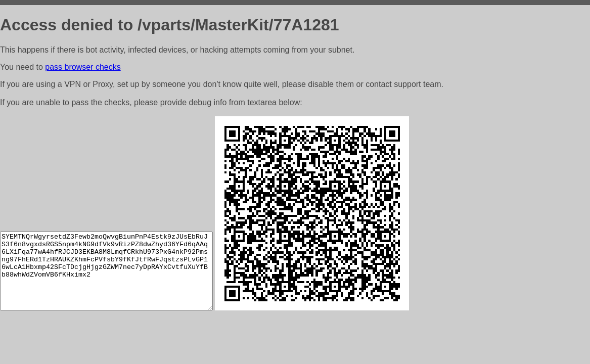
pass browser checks (83, 67)
